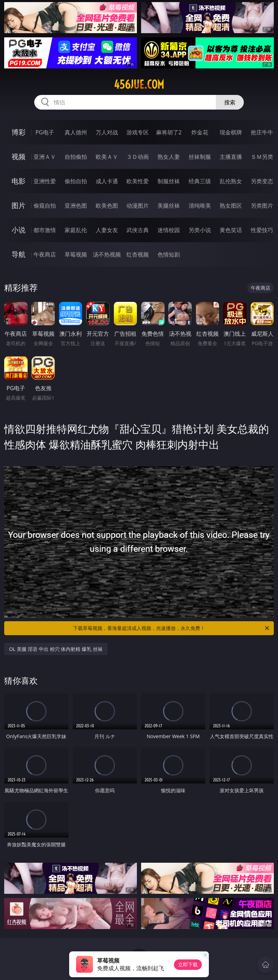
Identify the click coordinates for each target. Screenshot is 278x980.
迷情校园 (169, 230)
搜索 (230, 102)
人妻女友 (107, 230)
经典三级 (200, 181)
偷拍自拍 (76, 181)
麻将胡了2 (169, 132)
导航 (19, 254)
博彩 (19, 132)
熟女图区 (231, 206)
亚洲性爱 (45, 181)
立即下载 (188, 964)
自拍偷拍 (76, 157)
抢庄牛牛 (262, 132)
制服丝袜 (169, 181)
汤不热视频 (107, 254)
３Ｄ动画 (138, 157)
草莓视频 (76, 254)
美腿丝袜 (169, 206)
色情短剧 (169, 254)
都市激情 (45, 230)
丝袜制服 (200, 157)
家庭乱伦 (76, 230)
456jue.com (139, 84)
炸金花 (200, 132)
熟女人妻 (169, 157)
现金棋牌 (231, 132)
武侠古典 (138, 230)
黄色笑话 (231, 230)
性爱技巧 (262, 230)
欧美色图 (107, 206)
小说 (19, 230)
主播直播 (231, 157)
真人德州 (76, 132)
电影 (19, 181)
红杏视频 (138, 254)
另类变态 (262, 181)
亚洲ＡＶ (45, 157)
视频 (19, 157)
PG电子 (45, 132)
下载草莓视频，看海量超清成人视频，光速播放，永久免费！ (172, 628)
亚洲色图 (76, 206)
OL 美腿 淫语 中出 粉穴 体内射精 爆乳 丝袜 (56, 649)
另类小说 (200, 230)
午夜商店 (45, 254)
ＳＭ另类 (262, 157)
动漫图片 (138, 206)
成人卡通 (107, 181)
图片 (19, 205)
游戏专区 (138, 132)
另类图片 (262, 206)
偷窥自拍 (45, 206)
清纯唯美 (200, 206)
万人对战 (107, 132)
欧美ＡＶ (107, 157)
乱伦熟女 (231, 181)
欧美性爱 (138, 181)
